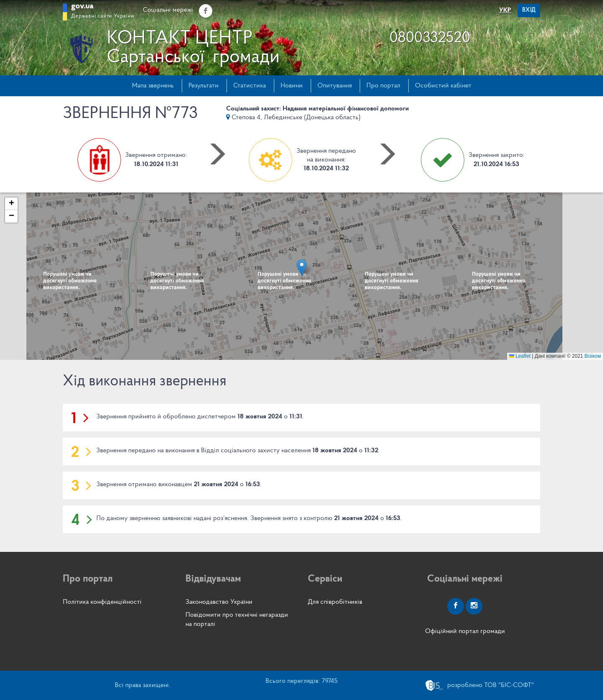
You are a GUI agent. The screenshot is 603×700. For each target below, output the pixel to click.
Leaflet (520, 356)
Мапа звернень (153, 86)
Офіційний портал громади (465, 631)
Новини (292, 86)
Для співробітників (335, 602)
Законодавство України (219, 602)
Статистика (250, 86)
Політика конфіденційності (102, 602)
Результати (204, 86)
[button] (302, 268)
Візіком (593, 356)
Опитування (335, 86)
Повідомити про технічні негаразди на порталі (237, 619)
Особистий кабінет (443, 86)
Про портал (383, 86)
